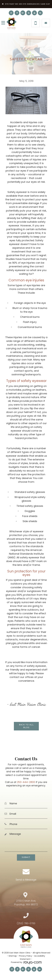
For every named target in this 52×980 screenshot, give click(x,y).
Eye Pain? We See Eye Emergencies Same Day (28, 4)
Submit (26, 857)
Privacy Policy (26, 956)
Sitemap (13, 956)
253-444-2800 (26, 782)
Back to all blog (26, 726)
